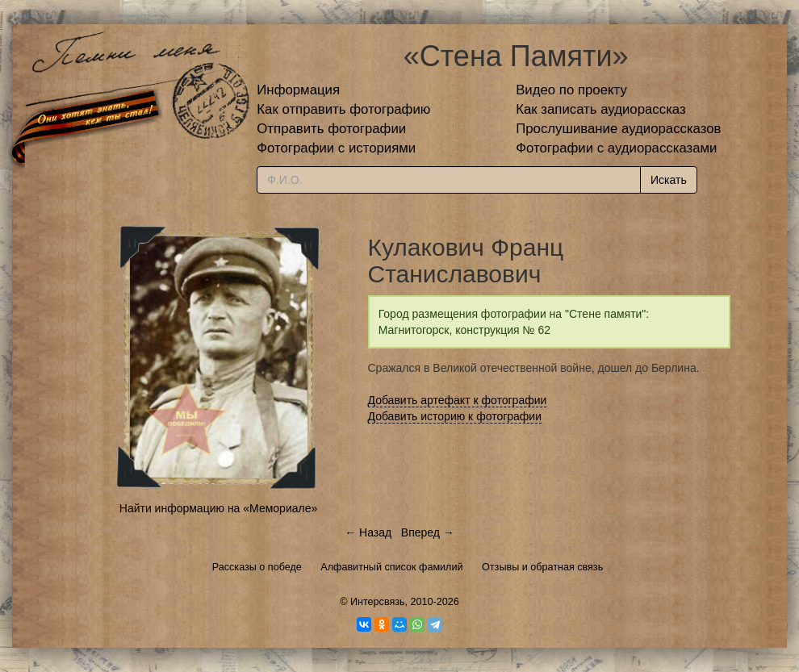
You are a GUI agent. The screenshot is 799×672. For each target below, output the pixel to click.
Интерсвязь (378, 602)
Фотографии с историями (336, 148)
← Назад (368, 532)
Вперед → (428, 532)
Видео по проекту (571, 90)
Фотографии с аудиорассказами (616, 148)
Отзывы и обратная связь (542, 567)
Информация (298, 90)
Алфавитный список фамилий (391, 567)
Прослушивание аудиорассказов (618, 129)
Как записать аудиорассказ (601, 109)
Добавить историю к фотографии (455, 416)
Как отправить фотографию (343, 109)
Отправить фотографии (331, 129)
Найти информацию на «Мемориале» (218, 508)
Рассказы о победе (257, 567)
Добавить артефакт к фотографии (458, 400)
